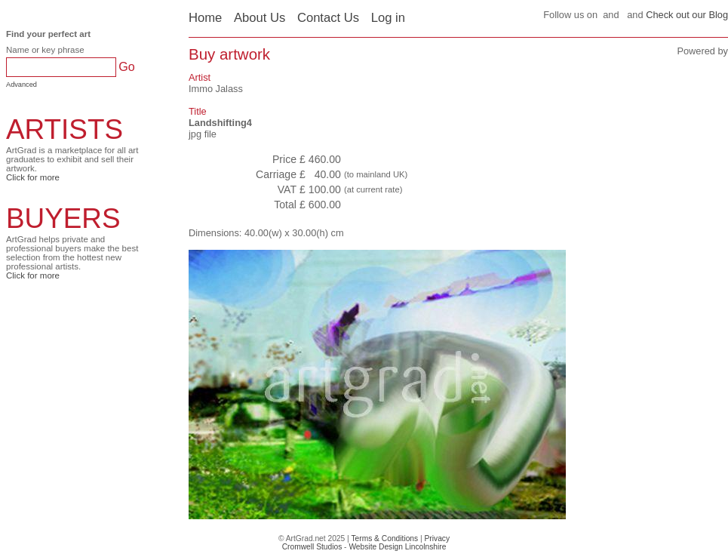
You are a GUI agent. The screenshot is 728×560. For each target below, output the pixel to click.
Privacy (438, 538)
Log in (388, 18)
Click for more (33, 177)
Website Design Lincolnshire (397, 547)
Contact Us (328, 18)
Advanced (22, 85)
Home (205, 18)
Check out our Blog (687, 15)
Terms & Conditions (384, 538)
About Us (260, 18)
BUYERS (63, 218)
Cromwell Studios (312, 547)
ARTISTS (65, 129)
